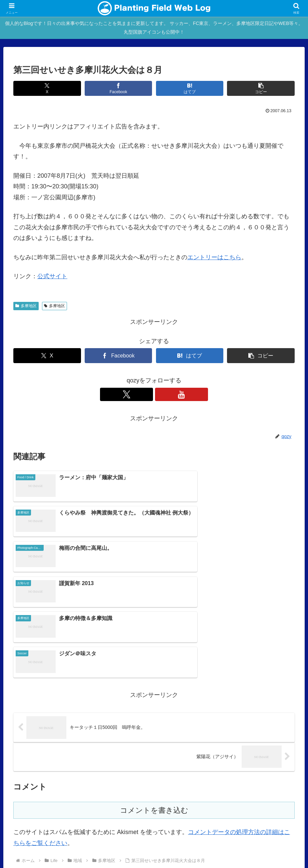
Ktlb (265, 822)
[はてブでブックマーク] (190, 88)
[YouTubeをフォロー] (162, 394)
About (80, 822)
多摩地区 (26, 306)
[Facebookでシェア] (118, 88)
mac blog (147, 822)
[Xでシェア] (47, 88)
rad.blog (122, 822)
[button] (261, 88)
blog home (56, 822)
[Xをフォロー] (146, 394)
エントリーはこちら (214, 257)
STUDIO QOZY (237, 822)
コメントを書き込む (154, 705)
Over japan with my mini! (189, 822)
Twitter (282, 822)
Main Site (29, 822)
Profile (100, 822)
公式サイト (52, 276)
